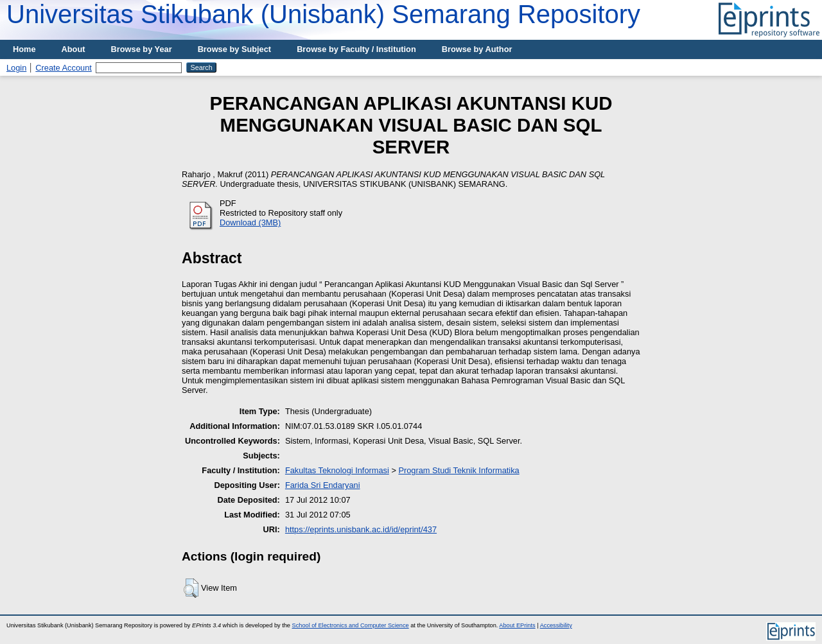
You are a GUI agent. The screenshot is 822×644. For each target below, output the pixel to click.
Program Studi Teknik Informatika (459, 470)
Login (16, 68)
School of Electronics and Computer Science (351, 625)
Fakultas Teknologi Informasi (337, 470)
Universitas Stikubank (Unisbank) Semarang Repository (323, 14)
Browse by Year (142, 49)
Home (24, 49)
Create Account (64, 68)
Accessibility (556, 625)
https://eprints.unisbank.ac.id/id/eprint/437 (361, 529)
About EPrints (517, 625)
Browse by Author (477, 49)
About (74, 49)
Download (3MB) (250, 222)
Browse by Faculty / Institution (356, 49)
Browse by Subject (235, 49)
